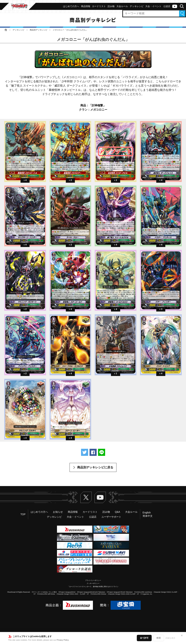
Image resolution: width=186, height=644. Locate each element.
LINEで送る (102, 452)
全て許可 (144, 638)
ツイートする (85, 452)
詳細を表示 (170, 638)
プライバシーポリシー (93, 580)
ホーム (6, 30)
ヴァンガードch (175, 6)
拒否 (159, 638)
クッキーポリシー (93, 583)
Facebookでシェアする (93, 452)
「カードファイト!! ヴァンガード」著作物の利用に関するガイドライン (93, 587)
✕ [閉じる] (182, 636)
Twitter (86, 497)
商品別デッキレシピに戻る (95, 467)
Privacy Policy (63, 640)
